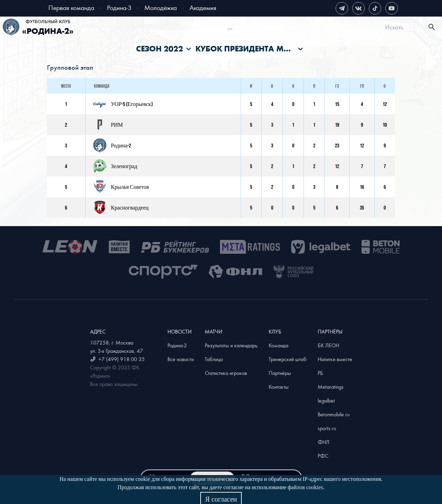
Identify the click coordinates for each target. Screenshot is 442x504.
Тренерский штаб (288, 359)
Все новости (181, 359)
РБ (320, 373)
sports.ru (327, 428)
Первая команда (71, 7)
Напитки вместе (335, 359)
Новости (182, 28)
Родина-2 (177, 345)
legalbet (326, 400)
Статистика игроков (226, 373)
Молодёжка (161, 7)
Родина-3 (119, 7)
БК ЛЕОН (328, 345)
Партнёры (280, 373)
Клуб (340, 28)
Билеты (124, 28)
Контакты (279, 387)
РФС (323, 456)
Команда (278, 345)
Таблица (214, 359)
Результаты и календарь (231, 345)
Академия (203, 7)
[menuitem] (118, 28)
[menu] (230, 27)
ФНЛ (324, 442)
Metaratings (331, 387)
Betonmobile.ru (334, 414)
